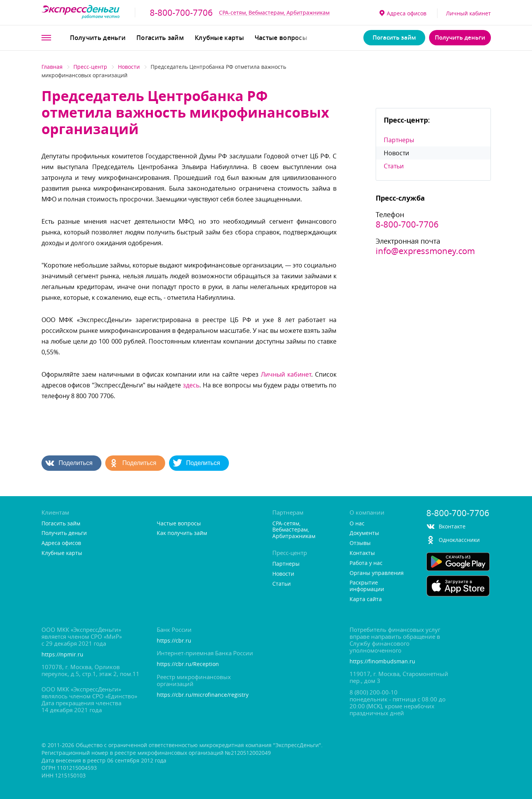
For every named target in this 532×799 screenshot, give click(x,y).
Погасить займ (160, 38)
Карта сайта (366, 599)
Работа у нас (366, 563)
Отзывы (360, 543)
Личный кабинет (468, 13)
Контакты (362, 553)
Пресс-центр (90, 67)
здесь (191, 385)
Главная (52, 67)
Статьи (394, 166)
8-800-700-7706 (181, 13)
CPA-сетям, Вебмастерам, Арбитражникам (274, 12)
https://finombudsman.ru (382, 662)
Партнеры (399, 140)
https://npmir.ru (62, 655)
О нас (357, 524)
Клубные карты (219, 38)
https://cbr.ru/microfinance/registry (203, 695)
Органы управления (377, 573)
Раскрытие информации (367, 586)
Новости (129, 67)
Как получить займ (182, 533)
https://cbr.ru (174, 641)
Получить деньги (98, 38)
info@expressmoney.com (425, 251)
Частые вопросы (281, 38)
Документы (364, 533)
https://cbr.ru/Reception (188, 664)
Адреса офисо (403, 13)
